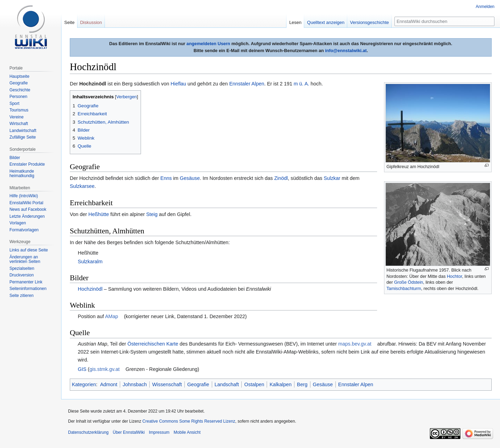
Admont (109, 384)
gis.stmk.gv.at (105, 369)
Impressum (159, 432)
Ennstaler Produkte (27, 164)
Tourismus (19, 110)
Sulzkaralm (90, 262)
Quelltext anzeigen (326, 22)
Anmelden (485, 7)
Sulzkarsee (82, 186)
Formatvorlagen (24, 230)
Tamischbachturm (404, 288)
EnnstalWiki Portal (26, 203)
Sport (14, 103)
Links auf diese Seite (29, 250)
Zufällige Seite (23, 137)
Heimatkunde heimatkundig (22, 174)
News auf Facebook (28, 209)
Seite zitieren (21, 296)
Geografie (198, 384)
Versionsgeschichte (369, 22)
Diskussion (91, 22)
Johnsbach (135, 384)
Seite (69, 22)
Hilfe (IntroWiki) (24, 196)
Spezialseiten (22, 268)
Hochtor (455, 276)
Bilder (15, 158)
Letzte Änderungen (27, 216)
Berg (302, 384)
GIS (82, 369)
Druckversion (22, 275)
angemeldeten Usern (208, 44)
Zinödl (281, 178)
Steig (152, 214)
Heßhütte (99, 214)
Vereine (16, 117)
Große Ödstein (409, 282)
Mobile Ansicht (187, 432)
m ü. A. (302, 84)
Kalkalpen (280, 384)
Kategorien (84, 384)
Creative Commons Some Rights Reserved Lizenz (189, 421)
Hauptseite (19, 76)
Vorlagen (18, 223)
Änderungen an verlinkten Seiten (25, 259)
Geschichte (20, 90)
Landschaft (227, 384)
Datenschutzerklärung (88, 432)
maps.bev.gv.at (355, 344)
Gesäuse (190, 178)
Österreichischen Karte (153, 344)
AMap (111, 316)
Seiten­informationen (28, 289)
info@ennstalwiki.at (346, 51)
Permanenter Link (26, 282)
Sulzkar (332, 178)
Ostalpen (255, 384)
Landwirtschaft (23, 131)
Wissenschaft (167, 384)
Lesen (295, 22)
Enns (166, 178)
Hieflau (178, 84)
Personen (18, 97)
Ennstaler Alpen (247, 84)
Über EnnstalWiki (129, 432)
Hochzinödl (90, 289)
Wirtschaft (19, 124)
